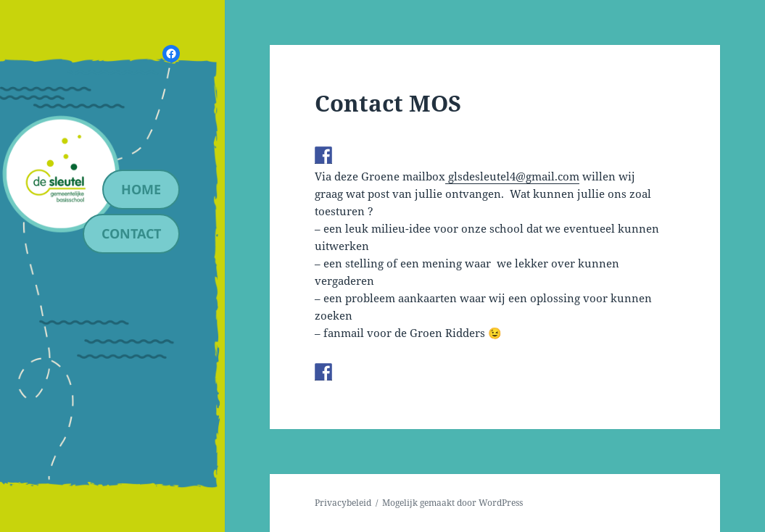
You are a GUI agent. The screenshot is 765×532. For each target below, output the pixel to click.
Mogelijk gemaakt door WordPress (452, 503)
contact (131, 233)
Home (141, 189)
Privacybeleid (343, 503)
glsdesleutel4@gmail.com (512, 176)
